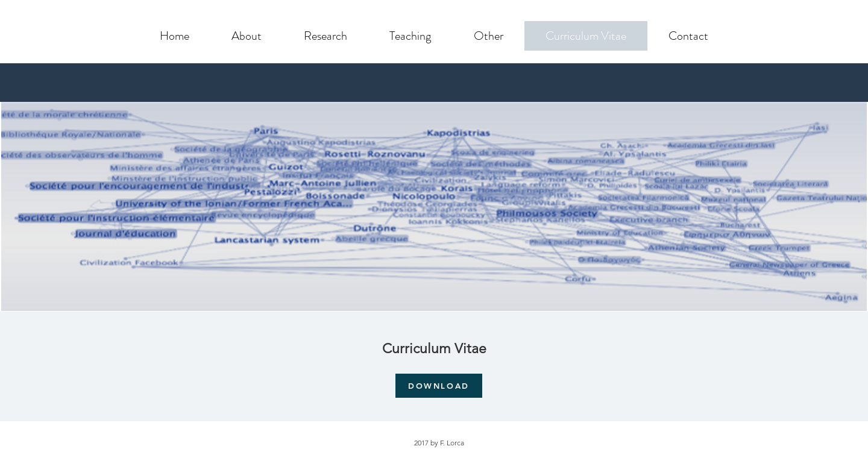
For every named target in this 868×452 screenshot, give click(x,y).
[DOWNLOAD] (439, 386)
